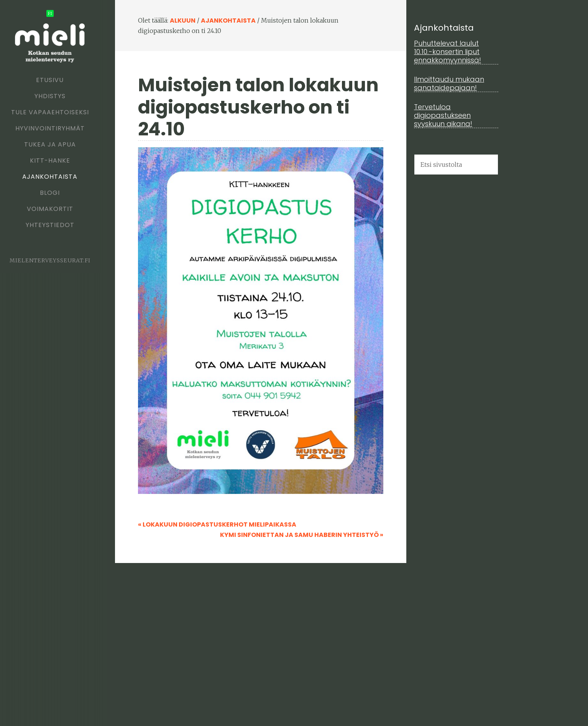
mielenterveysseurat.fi (50, 260)
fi (50, 13)
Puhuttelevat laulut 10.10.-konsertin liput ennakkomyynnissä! (448, 51)
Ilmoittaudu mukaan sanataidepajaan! (449, 83)
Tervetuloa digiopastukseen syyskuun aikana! (443, 115)
